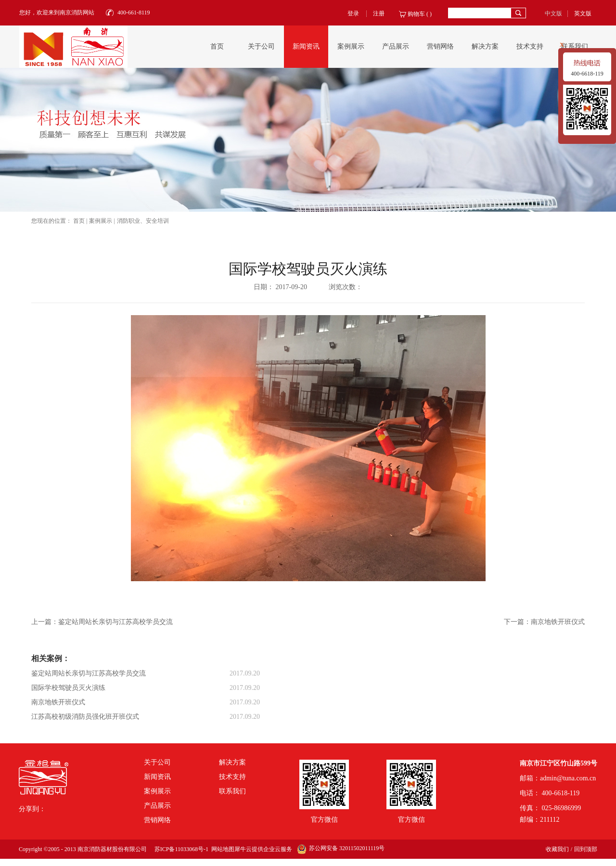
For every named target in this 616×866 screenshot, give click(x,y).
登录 (353, 13)
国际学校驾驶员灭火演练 (68, 688)
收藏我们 (557, 849)
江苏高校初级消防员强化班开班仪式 (85, 717)
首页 (217, 46)
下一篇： (544, 622)
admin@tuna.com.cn (568, 778)
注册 (379, 13)
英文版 (583, 13)
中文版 (553, 13)
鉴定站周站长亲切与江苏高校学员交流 (89, 673)
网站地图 (221, 849)
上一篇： (102, 622)
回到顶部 (586, 849)
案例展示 (101, 221)
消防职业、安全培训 (143, 221)
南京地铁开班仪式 (58, 702)
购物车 (416, 14)
